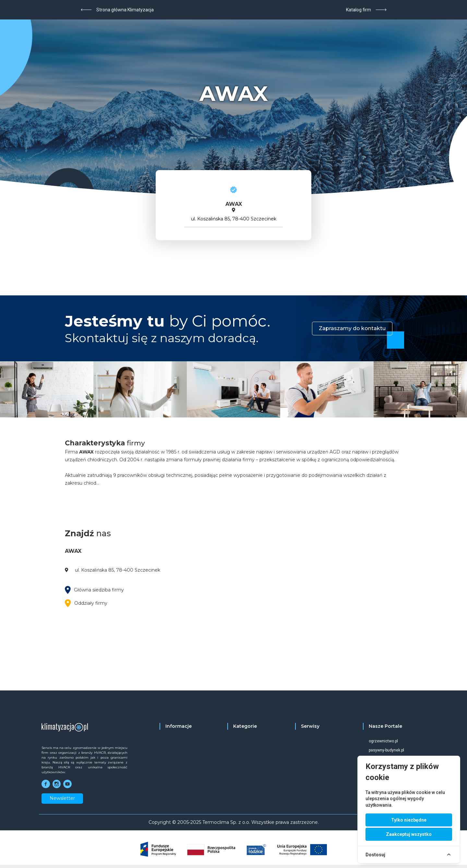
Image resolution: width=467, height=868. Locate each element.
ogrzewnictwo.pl (383, 741)
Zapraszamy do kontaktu (352, 328)
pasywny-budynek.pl (386, 750)
